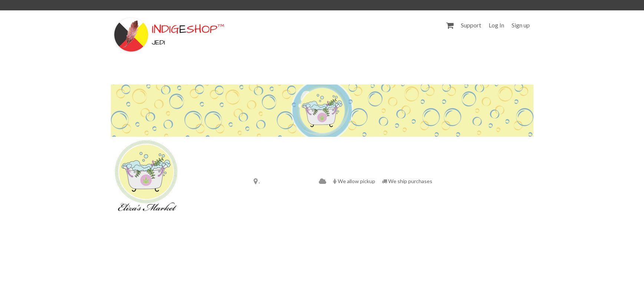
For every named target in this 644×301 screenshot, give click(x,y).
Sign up (521, 25)
